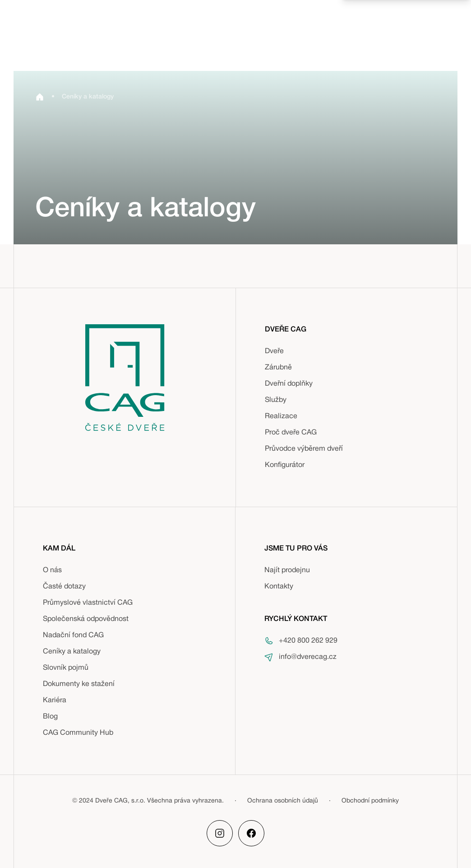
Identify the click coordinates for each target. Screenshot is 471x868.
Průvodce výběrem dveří (304, 449)
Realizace (281, 416)
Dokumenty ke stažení (79, 684)
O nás (52, 570)
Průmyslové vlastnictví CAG (88, 603)
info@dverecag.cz (308, 657)
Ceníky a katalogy (72, 652)
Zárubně (278, 368)
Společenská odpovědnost (86, 619)
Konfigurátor (285, 465)
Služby (276, 400)
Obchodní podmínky (370, 801)
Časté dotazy (64, 587)
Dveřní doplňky (289, 384)
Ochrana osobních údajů (283, 801)
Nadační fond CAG (73, 635)
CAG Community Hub (78, 733)
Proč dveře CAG (291, 433)
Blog (50, 717)
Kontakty (279, 587)
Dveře (274, 351)
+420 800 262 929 (308, 641)
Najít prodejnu (287, 570)
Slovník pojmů (66, 668)
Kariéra (55, 700)
